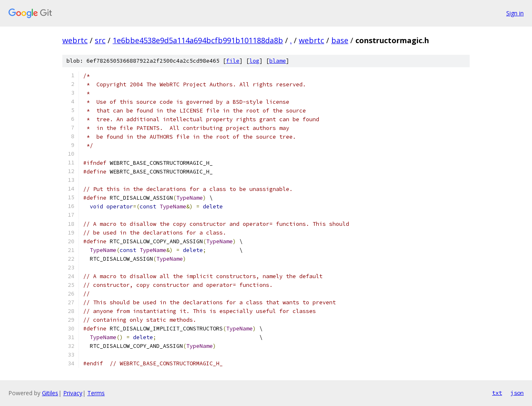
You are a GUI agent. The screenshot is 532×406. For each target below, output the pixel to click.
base (340, 40)
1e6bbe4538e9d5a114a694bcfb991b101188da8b (198, 40)
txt (497, 393)
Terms (96, 393)
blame (278, 61)
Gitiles (50, 393)
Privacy (73, 393)
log (254, 61)
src (100, 40)
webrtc (75, 40)
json (517, 393)
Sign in (515, 13)
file (233, 61)
